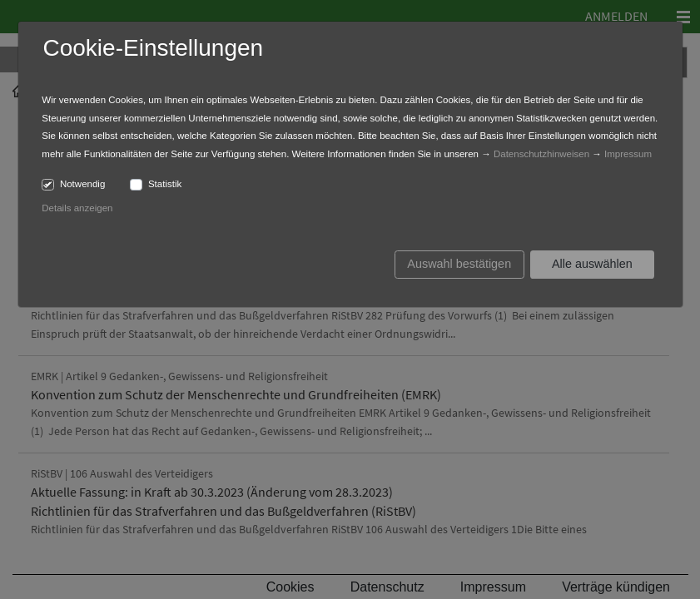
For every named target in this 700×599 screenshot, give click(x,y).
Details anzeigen (77, 208)
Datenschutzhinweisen (541, 154)
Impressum (628, 154)
